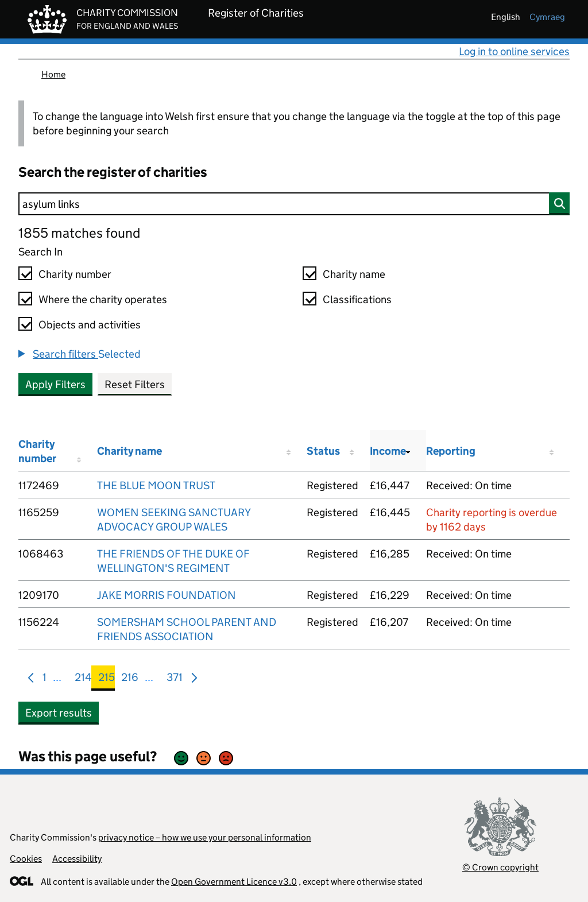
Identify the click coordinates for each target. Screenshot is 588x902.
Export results (59, 713)
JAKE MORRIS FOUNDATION (167, 595)
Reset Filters (135, 384)
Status (323, 451)
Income (388, 451)
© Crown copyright (500, 867)
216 (130, 680)
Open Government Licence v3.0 (234, 882)
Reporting (451, 451)
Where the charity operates (103, 299)
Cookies (26, 859)
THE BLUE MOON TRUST (156, 485)
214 (83, 680)
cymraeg (547, 17)
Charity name (354, 274)
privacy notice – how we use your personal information (205, 837)
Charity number (75, 274)
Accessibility (77, 859)
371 (175, 680)
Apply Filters (55, 384)
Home (53, 74)
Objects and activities (90, 325)
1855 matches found (79, 233)
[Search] (294, 204)
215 (107, 680)
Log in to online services (514, 51)
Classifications (357, 299)
